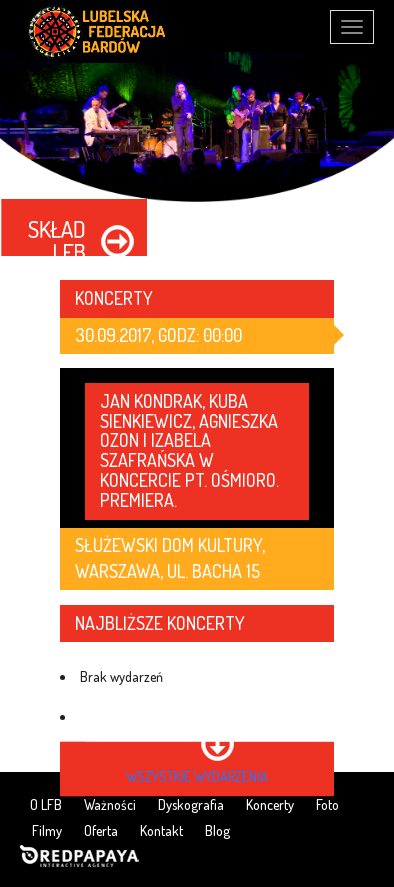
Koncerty (270, 804)
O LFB (46, 804)
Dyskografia (191, 804)
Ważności (110, 804)
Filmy (47, 830)
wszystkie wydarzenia (197, 776)
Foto (327, 804)
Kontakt (161, 830)
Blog (217, 830)
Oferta (101, 830)
